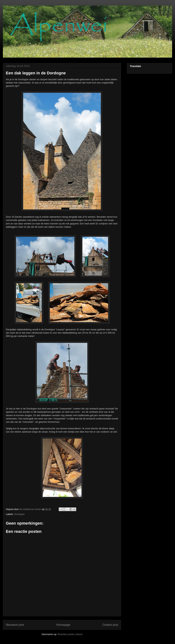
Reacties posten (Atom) (70, 634)
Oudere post (110, 625)
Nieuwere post (15, 625)
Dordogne (19, 514)
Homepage (63, 625)
